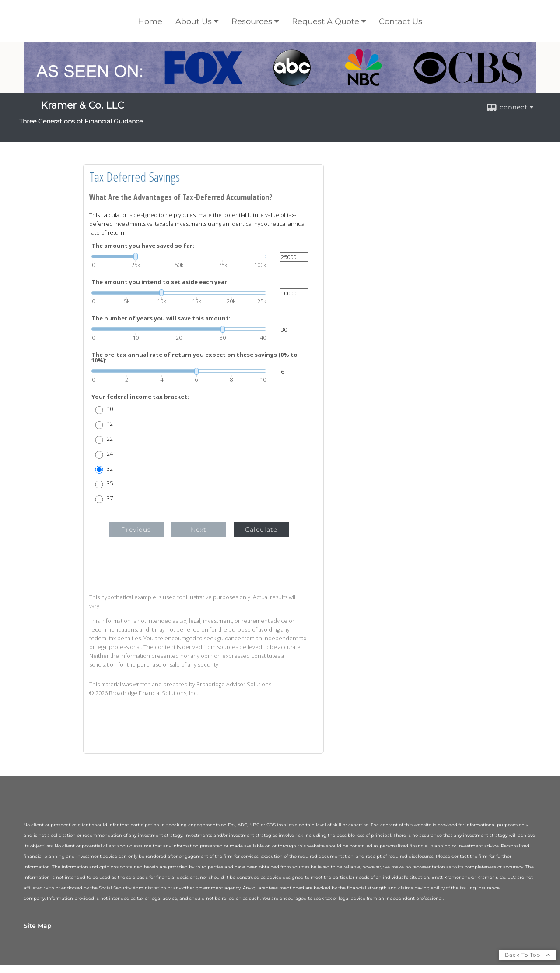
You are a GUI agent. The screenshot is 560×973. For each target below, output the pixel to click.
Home (150, 21)
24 (110, 454)
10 (110, 409)
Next (199, 530)
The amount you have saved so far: (143, 246)
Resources (252, 21)
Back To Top (528, 955)
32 (110, 469)
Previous (136, 530)
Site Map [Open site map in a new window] (38, 926)
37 (110, 498)
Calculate (261, 530)
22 (110, 439)
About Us (194, 21)
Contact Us (401, 21)
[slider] (179, 256)
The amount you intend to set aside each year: (160, 282)
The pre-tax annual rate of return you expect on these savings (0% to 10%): (194, 358)
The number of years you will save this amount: (161, 318)
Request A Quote (325, 21)
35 (110, 483)
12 (110, 424)
